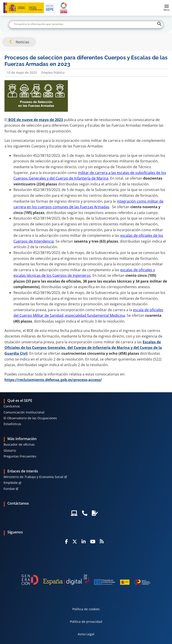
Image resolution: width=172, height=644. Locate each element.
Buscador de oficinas (19, 444)
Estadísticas (12, 424)
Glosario (10, 450)
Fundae (9, 489)
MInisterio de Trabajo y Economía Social (33, 477)
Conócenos (12, 406)
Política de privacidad (86, 622)
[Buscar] (86, 24)
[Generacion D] (86, 580)
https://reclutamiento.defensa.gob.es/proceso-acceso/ (53, 380)
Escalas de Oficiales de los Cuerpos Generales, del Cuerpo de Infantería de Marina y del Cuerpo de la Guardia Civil (83, 348)
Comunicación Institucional (24, 412)
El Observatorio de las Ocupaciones (30, 418)
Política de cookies (86, 609)
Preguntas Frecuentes (20, 456)
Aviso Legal (86, 634)
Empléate (11, 483)
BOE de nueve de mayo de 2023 (35, 120)
